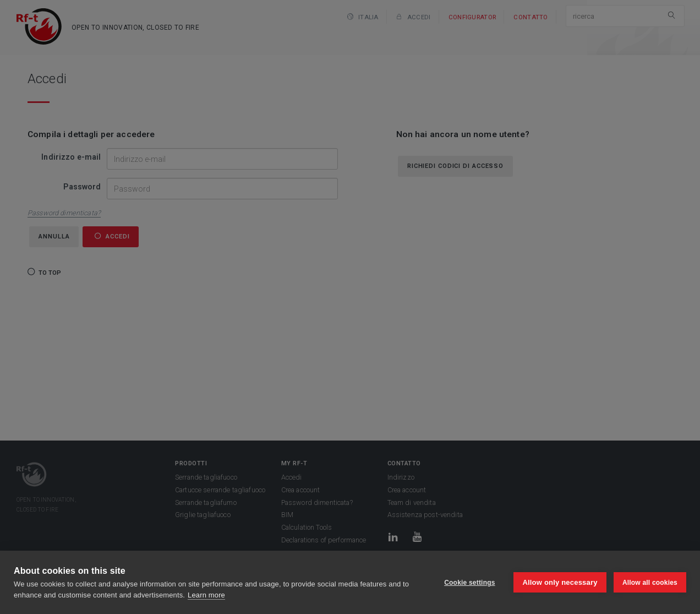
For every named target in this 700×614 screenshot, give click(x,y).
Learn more (206, 595)
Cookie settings (469, 583)
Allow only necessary (560, 582)
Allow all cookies (650, 583)
